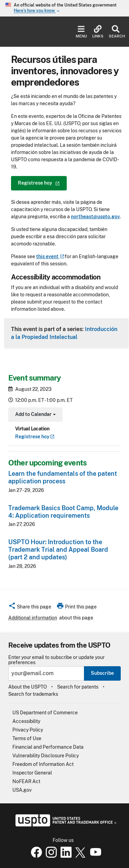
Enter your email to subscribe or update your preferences (56, 660)
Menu (81, 32)
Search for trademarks (33, 694)
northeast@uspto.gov (95, 217)
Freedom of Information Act (43, 764)
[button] (30, 608)
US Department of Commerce (45, 713)
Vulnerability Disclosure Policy (46, 756)
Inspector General (32, 773)
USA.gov (22, 790)
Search (115, 32)
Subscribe (102, 673)
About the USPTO (28, 687)
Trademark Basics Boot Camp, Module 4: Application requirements (63, 512)
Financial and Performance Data (48, 747)
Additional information (33, 618)
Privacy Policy (28, 730)
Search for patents (78, 687)
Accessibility (26, 721)
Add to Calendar (35, 415)
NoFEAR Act (26, 781)
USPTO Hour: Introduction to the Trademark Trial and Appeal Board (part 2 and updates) (58, 550)
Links (98, 32)
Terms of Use (27, 738)
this (50, 256)
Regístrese (35, 437)
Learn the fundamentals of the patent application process (63, 477)
